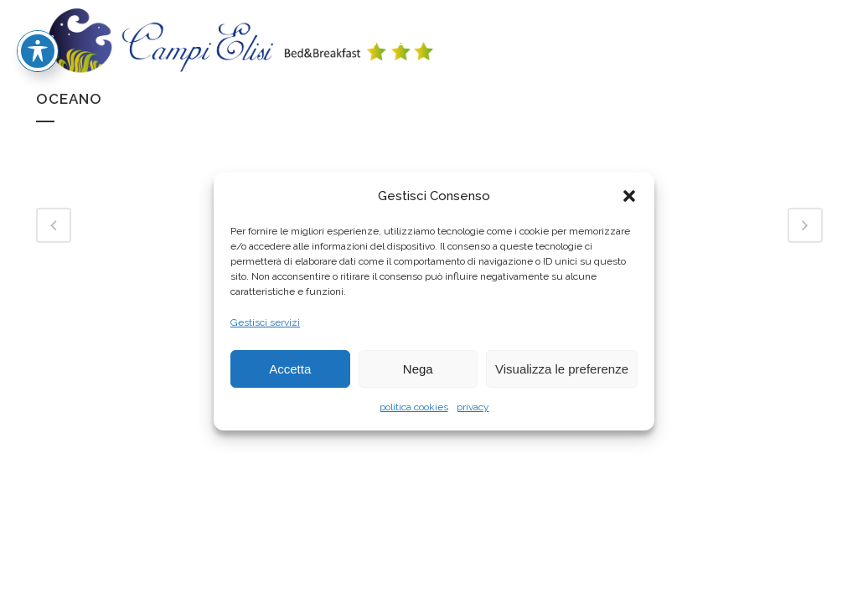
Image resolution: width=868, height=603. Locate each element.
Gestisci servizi (265, 322)
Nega (418, 369)
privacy (473, 407)
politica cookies (414, 407)
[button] (629, 196)
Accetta (290, 369)
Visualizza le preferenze (562, 369)
